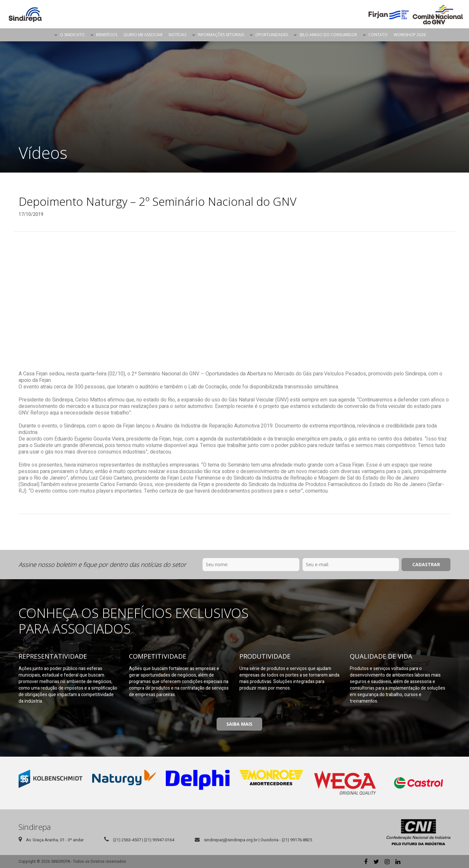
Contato (378, 35)
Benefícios (107, 35)
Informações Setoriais (221, 35)
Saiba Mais (239, 724)
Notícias (178, 35)
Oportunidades (272, 35)
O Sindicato (72, 35)
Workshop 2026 (410, 35)
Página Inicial (46, 35)
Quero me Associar (143, 35)
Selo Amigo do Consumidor (328, 35)
